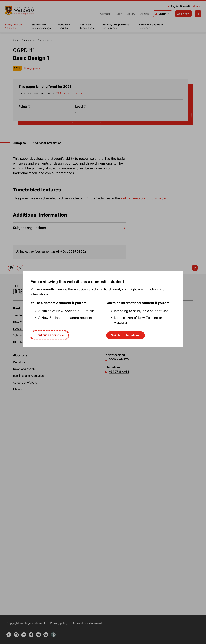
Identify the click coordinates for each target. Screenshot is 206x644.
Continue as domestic (50, 335)
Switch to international (126, 335)
